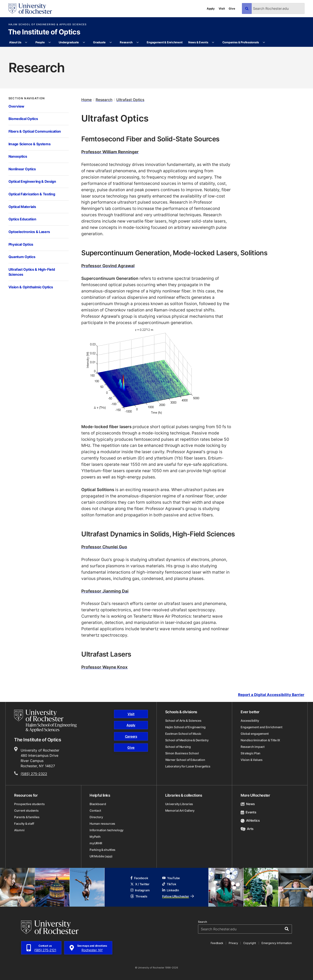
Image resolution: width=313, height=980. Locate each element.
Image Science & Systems (30, 144)
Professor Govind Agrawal (108, 266)
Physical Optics (21, 244)
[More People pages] (50, 42)
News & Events (198, 42)
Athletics (250, 820)
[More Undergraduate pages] (84, 42)
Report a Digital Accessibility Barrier (271, 695)
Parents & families (27, 817)
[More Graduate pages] (111, 42)
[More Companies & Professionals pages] (264, 42)
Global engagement (255, 734)
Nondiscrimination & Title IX (260, 740)
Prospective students (29, 804)
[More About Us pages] (26, 42)
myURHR (96, 843)
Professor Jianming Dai (105, 591)
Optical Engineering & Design (32, 181)
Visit (222, 8)
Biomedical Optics (23, 119)
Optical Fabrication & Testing (32, 194)
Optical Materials (22, 207)
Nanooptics (18, 156)
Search (202, 922)
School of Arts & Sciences (183, 721)
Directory (96, 817)
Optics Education (22, 219)
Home (87, 100)
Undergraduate (69, 42)
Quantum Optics (22, 257)
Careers (131, 736)
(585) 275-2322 (34, 774)
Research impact (253, 747)
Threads (139, 896)
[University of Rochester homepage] (30, 9)
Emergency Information (277, 943)
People (40, 42)
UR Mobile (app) (101, 856)
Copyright (250, 943)
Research (126, 42)
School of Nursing (178, 747)
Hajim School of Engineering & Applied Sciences (48, 24)
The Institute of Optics (44, 32)
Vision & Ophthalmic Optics (31, 287)
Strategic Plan (251, 753)
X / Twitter (140, 884)
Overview (17, 106)
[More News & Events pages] (213, 42)
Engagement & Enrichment (165, 42)
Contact (95, 810)
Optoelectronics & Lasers (29, 232)
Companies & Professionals (241, 42)
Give (232, 8)
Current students (26, 810)
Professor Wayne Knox (104, 667)
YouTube (171, 878)
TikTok (169, 884)
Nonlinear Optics (22, 169)
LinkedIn (171, 890)
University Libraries (179, 804)
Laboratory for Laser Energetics (188, 766)
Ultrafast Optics (130, 100)
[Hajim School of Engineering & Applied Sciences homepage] (45, 721)
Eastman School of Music (183, 734)
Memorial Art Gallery (180, 810)
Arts (247, 829)
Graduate (99, 42)
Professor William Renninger (110, 152)
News (248, 804)
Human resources (102, 824)
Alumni (19, 830)
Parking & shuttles (102, 850)
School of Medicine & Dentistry (187, 740)
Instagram (140, 890)
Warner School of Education (185, 760)
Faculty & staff (24, 824)
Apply (211, 8)
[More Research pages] (137, 42)
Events (248, 812)
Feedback (217, 943)
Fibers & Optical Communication (35, 131)
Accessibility (250, 721)
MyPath (95, 837)
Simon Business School (182, 753)
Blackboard (98, 804)
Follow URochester (178, 896)
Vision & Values (252, 760)
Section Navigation (27, 98)
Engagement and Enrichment (261, 727)
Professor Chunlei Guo (104, 547)
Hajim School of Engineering (185, 727)
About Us (15, 42)
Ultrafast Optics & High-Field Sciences (32, 272)
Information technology (107, 830)
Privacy (233, 943)
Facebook (139, 878)
